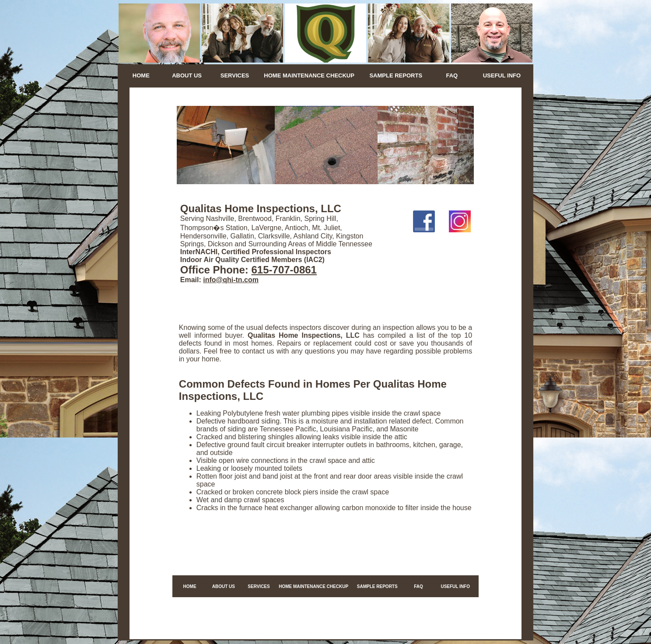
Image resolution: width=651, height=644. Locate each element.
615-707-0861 (284, 270)
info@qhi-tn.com (231, 280)
